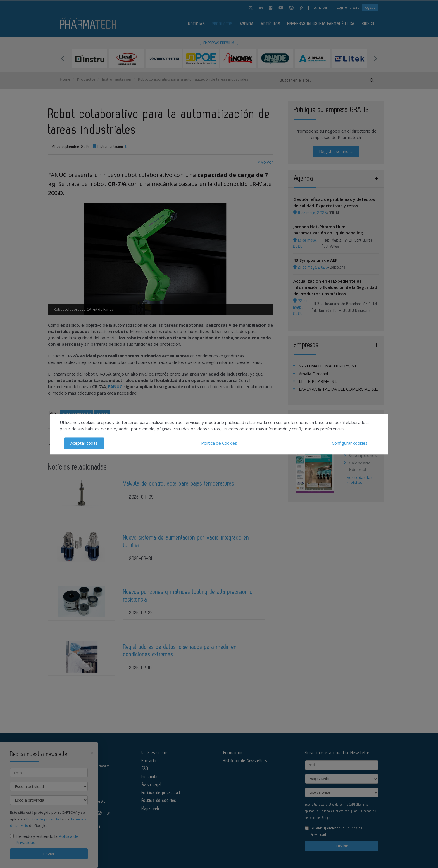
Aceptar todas (84, 443)
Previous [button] (63, 58)
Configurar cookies (350, 443)
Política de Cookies (219, 443)
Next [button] (375, 58)
